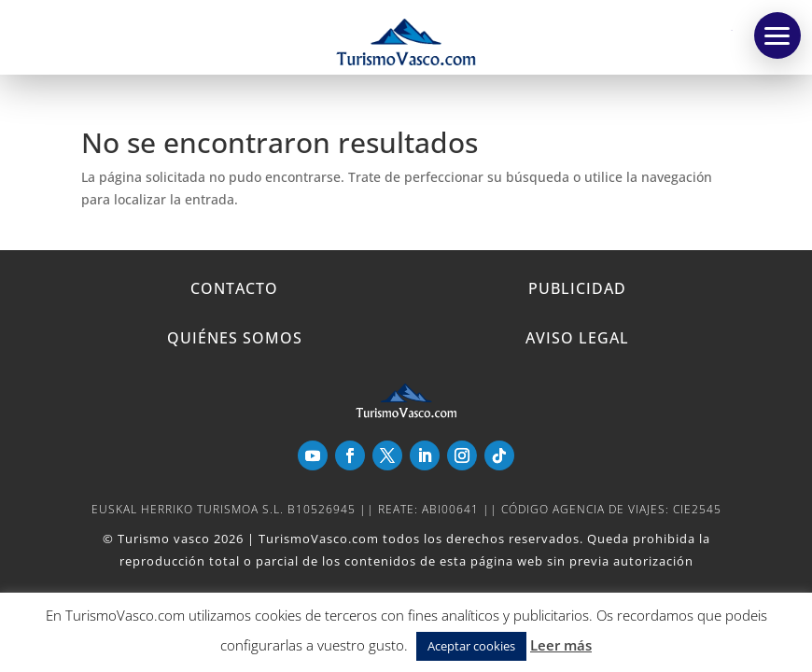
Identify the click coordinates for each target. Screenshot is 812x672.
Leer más (561, 645)
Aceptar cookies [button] (471, 646)
